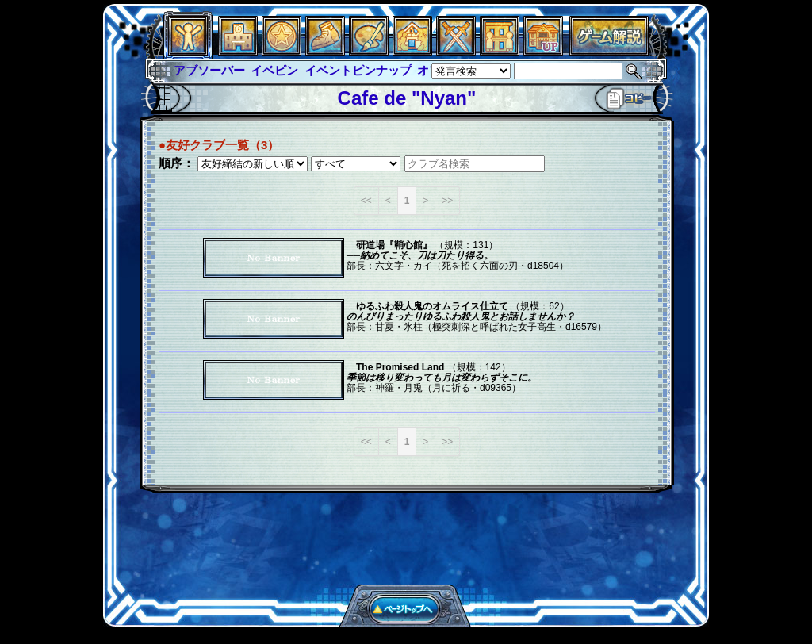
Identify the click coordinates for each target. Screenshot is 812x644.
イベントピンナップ (358, 70)
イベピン (274, 70)
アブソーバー (209, 70)
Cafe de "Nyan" (407, 98)
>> (447, 201)
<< (366, 201)
